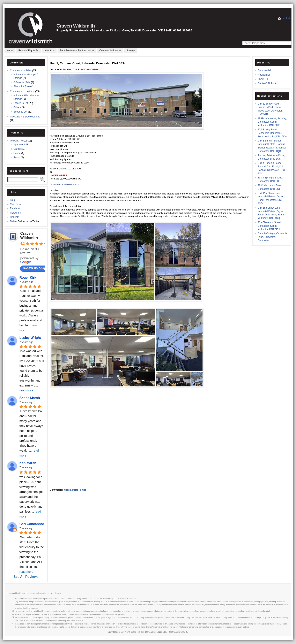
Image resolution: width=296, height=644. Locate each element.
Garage (17, 149)
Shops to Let (20, 112)
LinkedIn (14, 217)
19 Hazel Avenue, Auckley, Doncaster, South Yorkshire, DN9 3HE (272, 122)
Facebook (15, 208)
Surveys (131, 51)
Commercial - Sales (21, 70)
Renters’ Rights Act (29, 51)
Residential (264, 75)
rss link (286, 18)
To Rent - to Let (18, 141)
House (17, 153)
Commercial (264, 70)
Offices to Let (21, 103)
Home (10, 51)
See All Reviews (26, 577)
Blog (12, 200)
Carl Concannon (32, 524)
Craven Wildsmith (76, 26)
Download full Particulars (64, 184)
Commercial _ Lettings (22, 91)
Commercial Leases (110, 51)
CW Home (16, 204)
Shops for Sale (21, 86)
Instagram (15, 213)
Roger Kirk (28, 278)
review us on (35, 268)
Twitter (13, 221)
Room (17, 158)
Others (17, 107)
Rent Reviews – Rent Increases (77, 51)
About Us (49, 51)
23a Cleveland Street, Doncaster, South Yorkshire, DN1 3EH (270, 226)
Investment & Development (25, 117)
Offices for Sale (22, 82)
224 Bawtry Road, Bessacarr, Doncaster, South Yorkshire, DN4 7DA (272, 133)
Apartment (19, 145)
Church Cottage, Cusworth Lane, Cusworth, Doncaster (272, 237)
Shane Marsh (30, 398)
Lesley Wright (30, 338)
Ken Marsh (28, 463)
